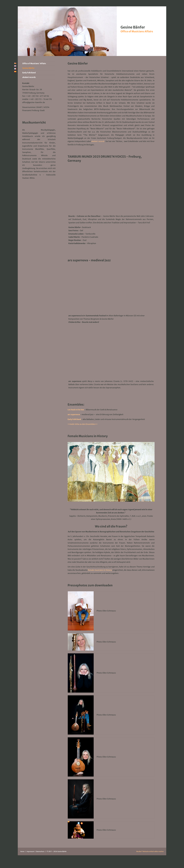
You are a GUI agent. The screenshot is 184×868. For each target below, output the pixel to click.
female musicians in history (100, 570)
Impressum (31, 851)
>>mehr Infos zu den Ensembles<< (83, 424)
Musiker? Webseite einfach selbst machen (150, 851)
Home (22, 851)
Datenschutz (40, 851)
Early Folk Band (74, 419)
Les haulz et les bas (76, 410)
